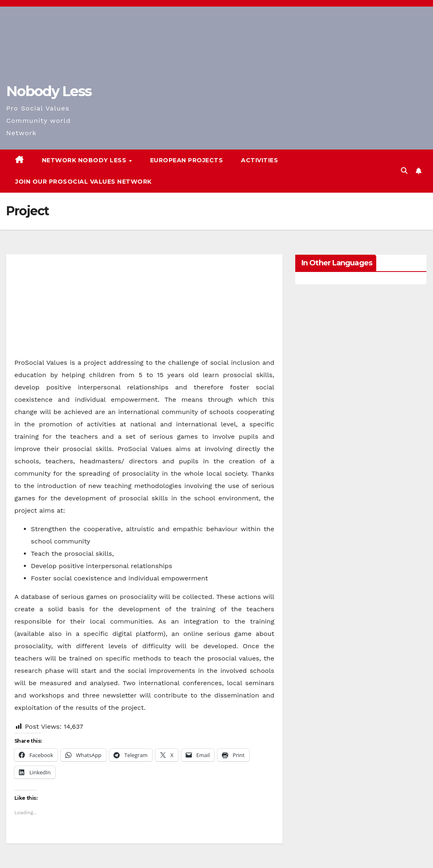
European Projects (187, 160)
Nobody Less (49, 91)
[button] (404, 171)
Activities (259, 160)
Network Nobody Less (85, 160)
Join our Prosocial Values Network (83, 182)
